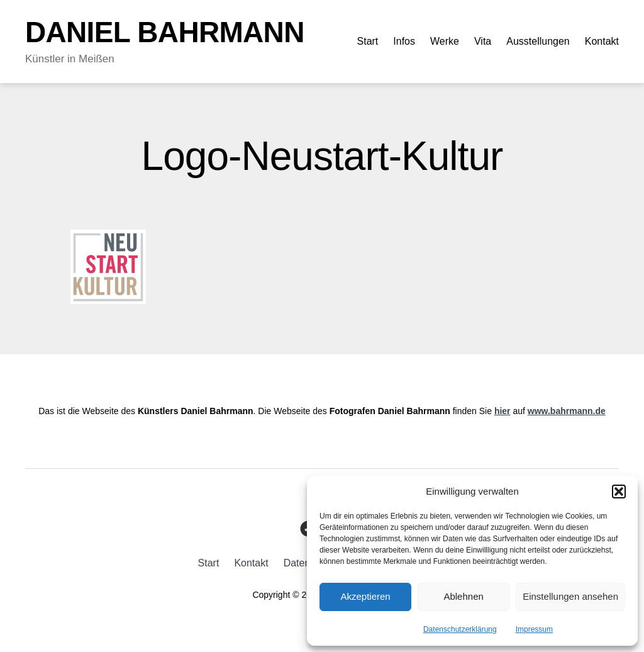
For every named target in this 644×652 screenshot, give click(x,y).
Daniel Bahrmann (165, 32)
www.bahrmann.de (567, 411)
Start (368, 41)
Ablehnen (463, 596)
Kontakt (602, 41)
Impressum (534, 629)
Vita (483, 41)
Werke (445, 41)
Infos (404, 41)
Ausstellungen (538, 41)
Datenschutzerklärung (460, 629)
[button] (619, 492)
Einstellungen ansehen (570, 596)
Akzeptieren (365, 596)
